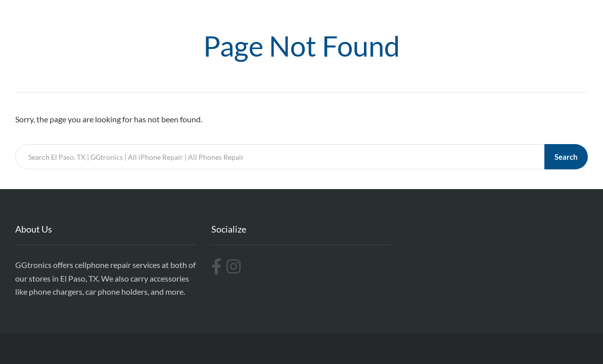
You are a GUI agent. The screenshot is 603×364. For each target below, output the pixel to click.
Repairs (402, 16)
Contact (561, 16)
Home (327, 16)
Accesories (513, 16)
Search (566, 157)
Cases (363, 16)
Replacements (455, 16)
